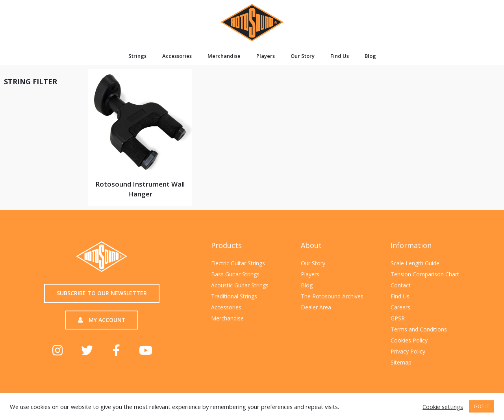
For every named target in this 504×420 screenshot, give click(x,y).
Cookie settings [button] (443, 407)
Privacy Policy (408, 351)
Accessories (177, 56)
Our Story (303, 56)
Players (266, 56)
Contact (401, 285)
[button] (102, 293)
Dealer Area (316, 307)
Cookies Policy (409, 340)
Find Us (340, 56)
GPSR (398, 318)
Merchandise (224, 56)
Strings (137, 56)
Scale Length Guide (415, 263)
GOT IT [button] (482, 406)
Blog (370, 56)
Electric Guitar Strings (238, 263)
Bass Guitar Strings (235, 274)
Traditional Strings (234, 296)
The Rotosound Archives (332, 296)
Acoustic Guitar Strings (240, 285)
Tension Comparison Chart (425, 274)
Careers (400, 307)
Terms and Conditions (419, 329)
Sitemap (401, 362)
